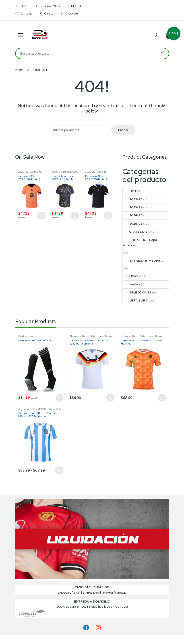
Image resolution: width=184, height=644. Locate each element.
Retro (86, 336)
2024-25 (133, 215)
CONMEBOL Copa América (140, 243)
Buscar (162, 53)
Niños (32, 336)
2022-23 (133, 199)
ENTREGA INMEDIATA (143, 261)
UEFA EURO (135, 300)
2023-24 (133, 207)
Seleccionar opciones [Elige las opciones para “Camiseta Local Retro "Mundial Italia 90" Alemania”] (111, 398)
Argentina (24, 409)
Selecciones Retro (101, 336)
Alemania (75, 336)
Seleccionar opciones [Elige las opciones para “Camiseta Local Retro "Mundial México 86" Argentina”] (59, 470)
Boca (66, 172)
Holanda (126, 336)
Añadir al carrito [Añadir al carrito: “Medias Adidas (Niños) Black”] (59, 398)
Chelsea (101, 172)
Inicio (19, 70)
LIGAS (22, 6)
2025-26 (23, 172)
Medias (131, 284)
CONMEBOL (39, 409)
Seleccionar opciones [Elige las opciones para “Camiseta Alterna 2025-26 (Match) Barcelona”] (41, 215)
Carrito (46, 14)
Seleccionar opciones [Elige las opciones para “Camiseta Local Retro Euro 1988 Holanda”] (162, 398)
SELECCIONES (47, 6)
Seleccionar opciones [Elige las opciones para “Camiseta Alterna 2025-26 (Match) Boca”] (75, 215)
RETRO (74, 6)
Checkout (69, 14)
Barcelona (36, 172)
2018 (130, 191)
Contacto (24, 14)
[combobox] (86, 53)
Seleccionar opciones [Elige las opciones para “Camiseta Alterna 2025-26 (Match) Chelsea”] (108, 215)
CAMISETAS (135, 232)
